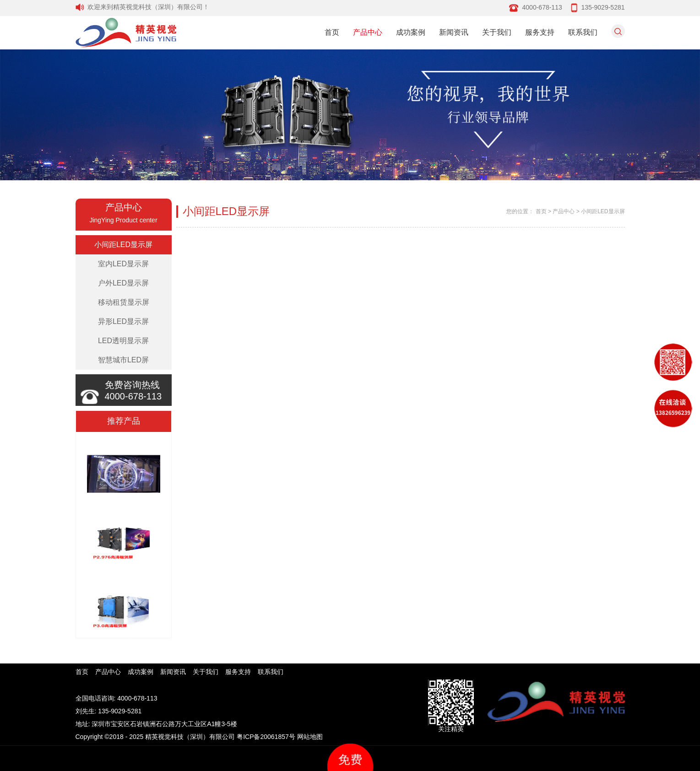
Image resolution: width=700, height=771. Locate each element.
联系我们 (583, 32)
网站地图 (310, 737)
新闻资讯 (454, 32)
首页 (332, 32)
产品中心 (368, 32)
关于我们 (497, 32)
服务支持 (540, 32)
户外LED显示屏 (123, 283)
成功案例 (411, 32)
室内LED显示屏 (123, 264)
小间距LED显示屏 (123, 245)
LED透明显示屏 (123, 341)
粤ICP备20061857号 (266, 737)
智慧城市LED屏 (123, 360)
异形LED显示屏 (123, 321)
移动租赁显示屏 (124, 302)
